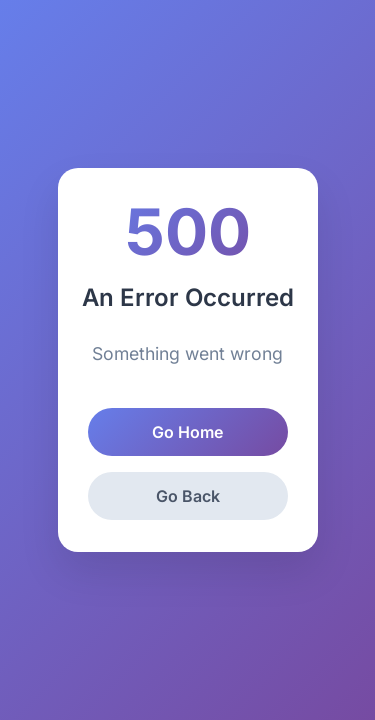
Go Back (188, 496)
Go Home (187, 432)
